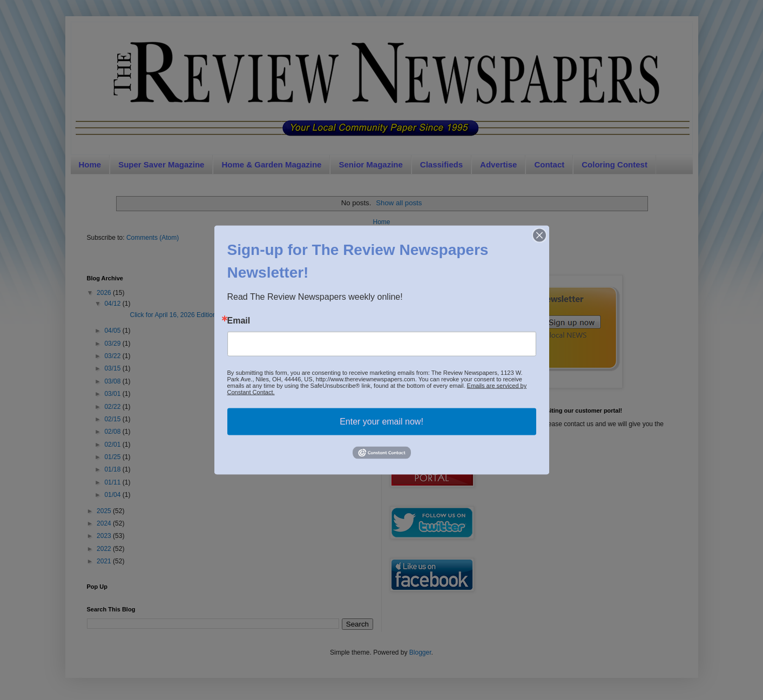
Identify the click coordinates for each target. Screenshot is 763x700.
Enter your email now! (381, 422)
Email (239, 321)
